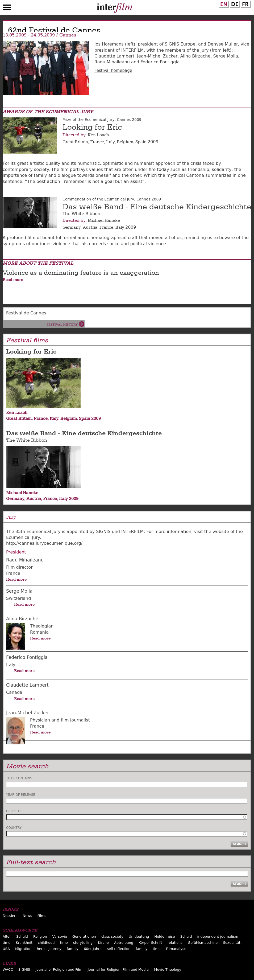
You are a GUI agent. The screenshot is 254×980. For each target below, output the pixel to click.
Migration (23, 949)
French (245, 3)
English (223, 3)
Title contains (19, 778)
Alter (7, 936)
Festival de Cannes (26, 313)
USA (6, 949)
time (7, 943)
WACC (8, 969)
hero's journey (49, 949)
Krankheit (24, 943)
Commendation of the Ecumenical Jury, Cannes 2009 (112, 199)
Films (42, 916)
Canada (14, 692)
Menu (7, 9)
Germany (72, 227)
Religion (40, 936)
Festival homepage (113, 71)
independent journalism (218, 936)
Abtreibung (124, 943)
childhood (46, 943)
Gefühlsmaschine (203, 943)
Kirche (103, 943)
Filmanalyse (176, 949)
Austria (90, 227)
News (27, 916)
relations (175, 943)
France (97, 142)
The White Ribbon (27, 440)
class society (112, 936)
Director (14, 811)
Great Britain (75, 142)
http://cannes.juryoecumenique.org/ (44, 543)
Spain (141, 142)
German (234, 3)
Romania (39, 632)
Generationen (84, 936)
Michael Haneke (104, 220)
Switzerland (18, 598)
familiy (73, 949)
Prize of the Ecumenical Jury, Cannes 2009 (102, 120)
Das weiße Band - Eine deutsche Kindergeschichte (157, 207)
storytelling (83, 943)
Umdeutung (139, 936)
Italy (110, 142)
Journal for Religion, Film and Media (118, 969)
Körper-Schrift (150, 943)
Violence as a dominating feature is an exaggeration (81, 273)
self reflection (119, 949)
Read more (13, 280)
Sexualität (232, 943)
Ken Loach (98, 135)
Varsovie (60, 936)
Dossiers (10, 916)
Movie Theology (168, 969)
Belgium (125, 142)
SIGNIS (24, 969)
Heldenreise (165, 936)
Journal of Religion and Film (59, 969)
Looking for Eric (92, 127)
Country (14, 828)
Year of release (21, 795)
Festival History (62, 324)
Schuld (22, 936)
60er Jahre (93, 949)
